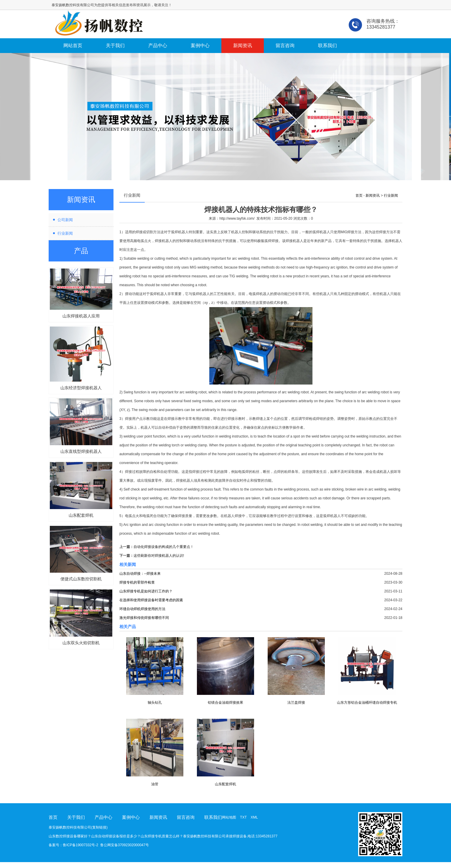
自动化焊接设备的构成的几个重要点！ (164, 547)
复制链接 (99, 827)
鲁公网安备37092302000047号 (125, 845)
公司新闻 (65, 220)
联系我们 (327, 45)
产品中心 (158, 45)
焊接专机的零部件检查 (137, 582)
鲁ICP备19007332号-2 (80, 845)
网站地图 (229, 817)
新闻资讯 (243, 45)
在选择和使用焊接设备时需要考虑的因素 (151, 600)
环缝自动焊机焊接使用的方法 (142, 609)
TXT (243, 817)
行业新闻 (65, 233)
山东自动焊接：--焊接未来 (140, 574)
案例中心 (200, 45)
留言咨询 (285, 45)
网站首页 (73, 45)
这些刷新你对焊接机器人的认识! (159, 556)
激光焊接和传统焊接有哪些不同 (144, 618)
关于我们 (115, 45)
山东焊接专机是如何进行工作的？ (146, 591)
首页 (359, 196)
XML (254, 817)
